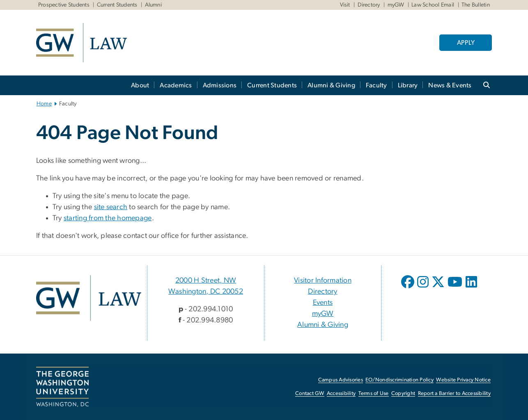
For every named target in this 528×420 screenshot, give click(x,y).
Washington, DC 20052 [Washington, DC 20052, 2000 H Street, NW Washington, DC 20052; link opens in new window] (206, 292)
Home (44, 104)
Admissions (220, 85)
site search (111, 207)
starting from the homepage (108, 218)
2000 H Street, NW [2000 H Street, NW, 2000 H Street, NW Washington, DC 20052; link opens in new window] (206, 281)
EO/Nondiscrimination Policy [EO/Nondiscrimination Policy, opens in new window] (399, 380)
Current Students (117, 5)
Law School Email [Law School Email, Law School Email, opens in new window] (433, 5)
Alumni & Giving (331, 85)
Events (323, 303)
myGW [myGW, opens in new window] (323, 314)
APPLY (466, 43)
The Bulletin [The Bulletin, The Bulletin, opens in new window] (476, 5)
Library (408, 85)
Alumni (154, 5)
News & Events (450, 85)
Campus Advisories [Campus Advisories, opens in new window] (341, 380)
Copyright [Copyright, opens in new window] (403, 394)
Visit (345, 5)
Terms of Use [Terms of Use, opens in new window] (374, 394)
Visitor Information (323, 281)
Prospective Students (64, 5)
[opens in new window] (409, 288)
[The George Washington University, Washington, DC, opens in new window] (62, 387)
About (140, 85)
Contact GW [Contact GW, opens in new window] (310, 394)
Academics (176, 85)
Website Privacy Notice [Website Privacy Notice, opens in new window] (463, 380)
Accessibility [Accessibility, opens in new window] (341, 394)
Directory (369, 5)
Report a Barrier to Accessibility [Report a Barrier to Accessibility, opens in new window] (454, 394)
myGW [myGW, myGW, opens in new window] (396, 5)
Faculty (376, 85)
